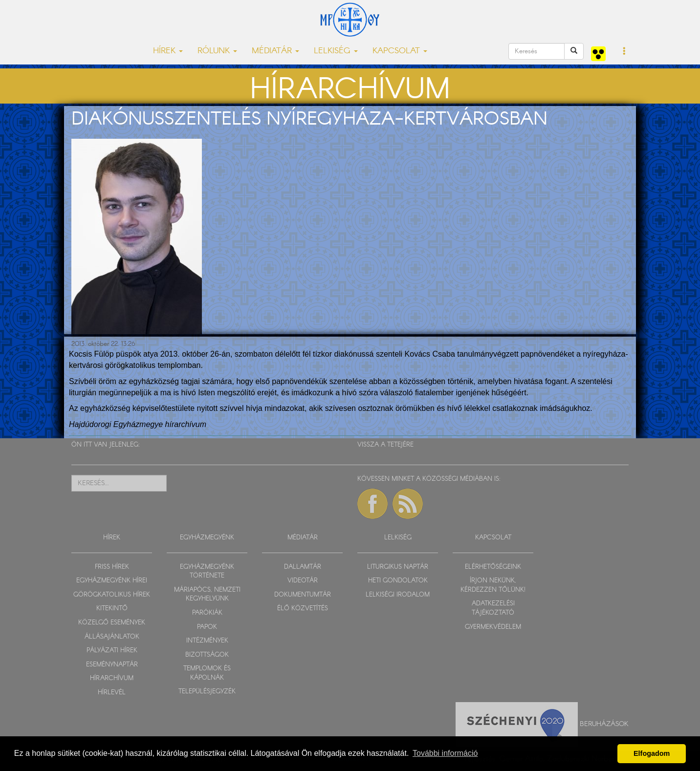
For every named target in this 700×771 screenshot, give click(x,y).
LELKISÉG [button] (336, 51)
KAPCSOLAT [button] (400, 51)
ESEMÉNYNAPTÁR (112, 665)
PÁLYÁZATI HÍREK (112, 651)
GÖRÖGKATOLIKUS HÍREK (112, 595)
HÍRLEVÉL (112, 693)
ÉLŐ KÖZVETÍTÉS (303, 609)
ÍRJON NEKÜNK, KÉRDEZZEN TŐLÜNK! (493, 585)
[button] (624, 52)
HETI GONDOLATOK (398, 581)
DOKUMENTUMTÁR (303, 595)
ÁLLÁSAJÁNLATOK (112, 637)
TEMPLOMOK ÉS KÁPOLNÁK (207, 673)
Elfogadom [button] (652, 753)
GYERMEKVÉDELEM (493, 627)
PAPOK (207, 627)
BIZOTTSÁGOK (207, 655)
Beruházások (604, 724)
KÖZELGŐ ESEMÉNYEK (112, 623)
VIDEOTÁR (303, 581)
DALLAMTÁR (303, 567)
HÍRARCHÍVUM (112, 678)
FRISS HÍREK (112, 567)
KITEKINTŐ (112, 609)
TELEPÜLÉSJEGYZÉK (207, 692)
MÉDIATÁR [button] (275, 51)
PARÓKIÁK (207, 613)
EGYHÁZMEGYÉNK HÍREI (112, 581)
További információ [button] (445, 753)
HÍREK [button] (168, 51)
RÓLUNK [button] (217, 51)
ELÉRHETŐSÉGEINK (493, 567)
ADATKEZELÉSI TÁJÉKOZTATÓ (493, 608)
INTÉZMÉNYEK (207, 641)
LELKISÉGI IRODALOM (398, 595)
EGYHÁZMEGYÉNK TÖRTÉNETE (207, 572)
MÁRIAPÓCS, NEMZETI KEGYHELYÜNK (207, 595)
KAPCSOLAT (493, 538)
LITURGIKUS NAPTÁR (398, 567)
